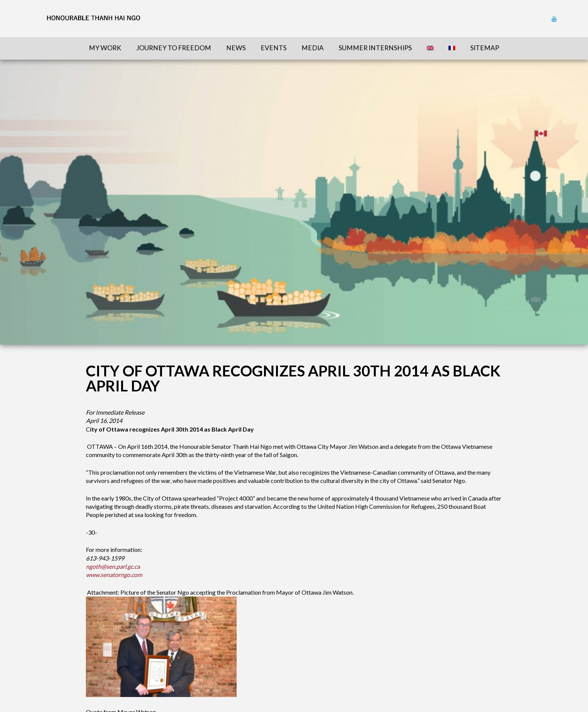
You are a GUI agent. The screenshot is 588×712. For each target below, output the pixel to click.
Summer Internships (375, 48)
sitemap (485, 48)
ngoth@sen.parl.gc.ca (113, 566)
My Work (105, 48)
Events (274, 48)
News (236, 48)
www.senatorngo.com (114, 575)
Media (313, 48)
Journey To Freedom (174, 48)
